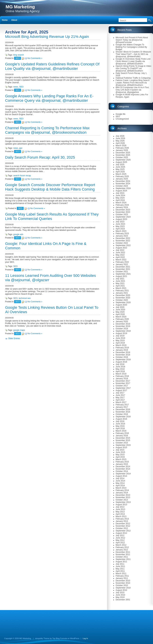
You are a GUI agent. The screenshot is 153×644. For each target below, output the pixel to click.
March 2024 (121, 203)
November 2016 (123, 412)
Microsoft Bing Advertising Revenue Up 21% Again (47, 37)
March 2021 (121, 288)
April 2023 (120, 229)
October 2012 (122, 528)
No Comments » (35, 58)
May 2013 (120, 512)
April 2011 (120, 571)
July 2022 (120, 250)
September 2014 (123, 474)
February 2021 (122, 291)
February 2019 (122, 348)
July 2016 (120, 421)
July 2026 (120, 136)
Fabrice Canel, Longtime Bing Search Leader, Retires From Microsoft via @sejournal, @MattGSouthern (133, 83)
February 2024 (122, 205)
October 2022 (122, 243)
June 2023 (120, 224)
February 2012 (122, 547)
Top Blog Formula (60, 638)
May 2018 (120, 369)
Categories (123, 106)
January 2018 (122, 379)
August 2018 (121, 362)
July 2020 (120, 307)
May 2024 (120, 198)
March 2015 (121, 459)
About (14, 20)
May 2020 (120, 312)
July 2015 (120, 450)
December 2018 (123, 352)
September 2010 (123, 588)
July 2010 (120, 593)
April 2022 (120, 257)
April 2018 (120, 371)
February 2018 (122, 376)
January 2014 (122, 493)
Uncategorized (122, 119)
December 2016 (123, 409)
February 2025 (122, 176)
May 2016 (120, 426)
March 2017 (121, 402)
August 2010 (121, 590)
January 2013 (122, 521)
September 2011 (123, 559)
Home (5, 20)
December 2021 (123, 267)
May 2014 (120, 483)
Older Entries (14, 338)
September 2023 (123, 217)
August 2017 (121, 390)
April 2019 (120, 343)
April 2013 (120, 514)
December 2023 (123, 210)
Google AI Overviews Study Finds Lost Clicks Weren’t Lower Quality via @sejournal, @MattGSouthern (133, 61)
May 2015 (120, 455)
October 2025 (122, 157)
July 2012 (120, 535)
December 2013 (123, 495)
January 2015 (122, 464)
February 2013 (122, 519)
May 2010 (120, 597)
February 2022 (122, 262)
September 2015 (123, 445)
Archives (122, 128)
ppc (21, 148)
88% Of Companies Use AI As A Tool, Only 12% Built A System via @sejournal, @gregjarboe (132, 90)
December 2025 (123, 153)
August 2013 (121, 505)
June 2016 (120, 424)
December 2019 (123, 324)
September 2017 (123, 388)
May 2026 (120, 141)
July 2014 (120, 478)
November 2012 (123, 526)
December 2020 (123, 295)
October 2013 (122, 500)
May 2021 (120, 283)
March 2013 (121, 516)
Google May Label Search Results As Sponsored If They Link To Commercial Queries (52, 216)
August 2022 (121, 248)
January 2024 (122, 207)
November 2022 (123, 241)
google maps (19, 330)
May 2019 (120, 341)
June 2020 (120, 310)
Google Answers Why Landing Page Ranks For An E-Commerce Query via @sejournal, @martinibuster (49, 98)
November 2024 (123, 184)
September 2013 (123, 502)
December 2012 (123, 524)
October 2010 (122, 585)
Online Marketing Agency (23, 9)
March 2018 (121, 374)
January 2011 (122, 578)
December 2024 (123, 181)
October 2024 (122, 186)
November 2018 (123, 355)
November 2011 (123, 554)
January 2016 (122, 436)
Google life (120, 114)
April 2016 (120, 428)
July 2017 (120, 393)
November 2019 (123, 326)
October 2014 (122, 471)
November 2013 (123, 497)
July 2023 (120, 222)
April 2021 (120, 286)
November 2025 (123, 155)
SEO (17, 58)
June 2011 (120, 566)
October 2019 (122, 329)
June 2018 (120, 367)
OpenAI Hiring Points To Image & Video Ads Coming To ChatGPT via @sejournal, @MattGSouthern (133, 68)
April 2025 (120, 172)
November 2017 (123, 383)
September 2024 (123, 188)
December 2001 (123, 600)
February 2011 (122, 576)
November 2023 (123, 212)
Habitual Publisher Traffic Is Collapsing (133, 78)
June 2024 (120, 195)
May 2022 (120, 255)
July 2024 (120, 193)
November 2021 (123, 269)
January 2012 (122, 550)
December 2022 (123, 238)
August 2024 (121, 191)
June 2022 (120, 253)
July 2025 (120, 165)
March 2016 (121, 431)
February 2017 (122, 405)
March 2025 (121, 174)
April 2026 (120, 143)
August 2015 (121, 448)
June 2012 (120, 538)
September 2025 (123, 160)
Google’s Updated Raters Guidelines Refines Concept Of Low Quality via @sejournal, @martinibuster (52, 66)
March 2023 (121, 231)
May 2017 (120, 398)
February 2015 (122, 462)
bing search (19, 55)
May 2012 (120, 540)
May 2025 (120, 169)
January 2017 (122, 407)
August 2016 (121, 419)
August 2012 (121, 533)
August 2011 (121, 562)
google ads (18, 234)
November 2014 (123, 469)
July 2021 (120, 279)
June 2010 (120, 595)
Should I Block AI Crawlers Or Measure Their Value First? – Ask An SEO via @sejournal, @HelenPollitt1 (133, 54)
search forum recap (22, 176)
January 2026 (122, 150)
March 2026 (121, 146)
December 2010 (123, 581)
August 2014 (121, 476)
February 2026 (122, 148)
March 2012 (121, 545)
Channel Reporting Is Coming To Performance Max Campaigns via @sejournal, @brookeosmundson (47, 130)
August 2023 (121, 219)
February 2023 (122, 234)
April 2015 (120, 457)
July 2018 (120, 364)
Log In (85, 638)
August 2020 (121, 305)
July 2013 (120, 507)
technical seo (25, 298)
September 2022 (123, 245)
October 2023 (122, 214)
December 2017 (123, 381)
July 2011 (120, 564)
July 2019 (120, 336)
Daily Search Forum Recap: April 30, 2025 (40, 157)
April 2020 (120, 314)
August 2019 (121, 333)
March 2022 (121, 260)
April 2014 (120, 486)
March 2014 (121, 488)
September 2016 (123, 417)
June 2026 (120, 138)
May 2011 (120, 569)
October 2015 (122, 443)
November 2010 (123, 583)
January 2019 (122, 350)
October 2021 (122, 272)
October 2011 (122, 557)
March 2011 (121, 574)
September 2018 (123, 360)
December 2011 (123, 552)
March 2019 (121, 345)
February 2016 (122, 433)
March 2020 (121, 317)
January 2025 (122, 179)
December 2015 (123, 438)
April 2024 (120, 200)
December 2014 (123, 467)
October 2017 (122, 386)
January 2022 (122, 264)
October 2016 (122, 414)
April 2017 (120, 400)
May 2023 (120, 226)
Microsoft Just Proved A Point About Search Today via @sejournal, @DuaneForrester (132, 40)
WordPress (75, 638)
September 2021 (123, 274)
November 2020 (123, 298)
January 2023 (122, 236)
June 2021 (120, 281)
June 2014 (120, 481)
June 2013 (120, 509)
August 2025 (121, 162)
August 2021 (121, 276)
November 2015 (123, 440)
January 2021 (122, 293)
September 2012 (123, 531)
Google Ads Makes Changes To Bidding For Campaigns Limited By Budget (131, 47)
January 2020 (122, 321)
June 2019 (120, 338)
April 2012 (120, 543)
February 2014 (122, 490)
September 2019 (123, 331)
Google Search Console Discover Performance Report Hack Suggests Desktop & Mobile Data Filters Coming (50, 187)
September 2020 (123, 302)
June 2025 (120, 167)
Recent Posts (125, 30)
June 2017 (120, 395)
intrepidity (39, 638)
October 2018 (122, 357)
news (16, 87)
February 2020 (122, 319)
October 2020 (122, 300)
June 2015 (120, 452)
